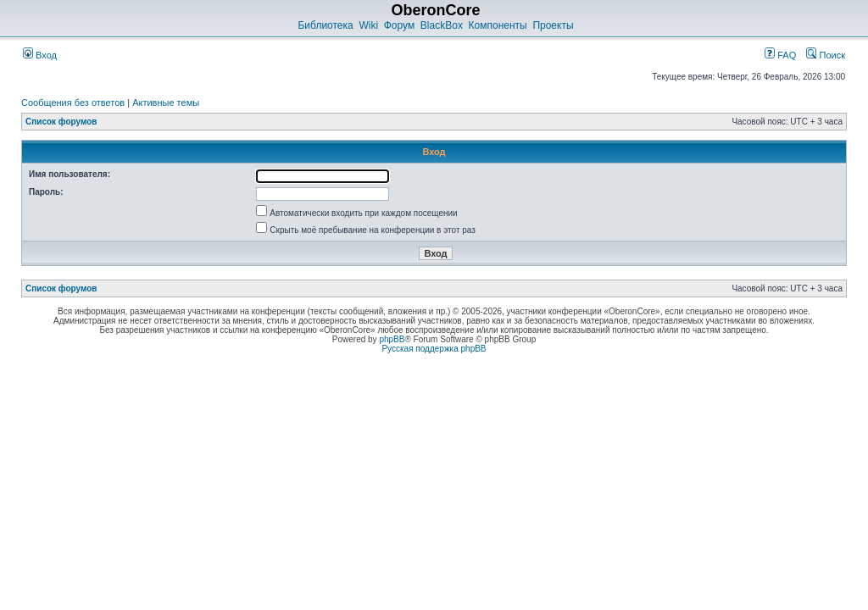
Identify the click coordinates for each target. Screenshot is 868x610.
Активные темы (166, 103)
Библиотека (325, 25)
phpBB (392, 339)
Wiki (368, 25)
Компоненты (498, 25)
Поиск (826, 55)
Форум (399, 25)
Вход (40, 55)
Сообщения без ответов (73, 103)
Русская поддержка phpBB (434, 349)
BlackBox (442, 25)
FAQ (780, 55)
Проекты (553, 25)
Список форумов (61, 122)
